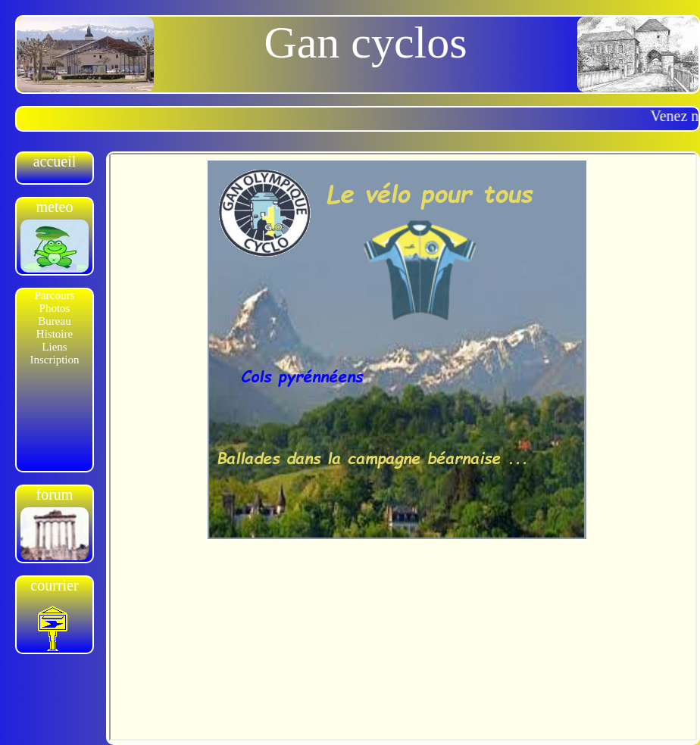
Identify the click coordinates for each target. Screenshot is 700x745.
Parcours (55, 295)
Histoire (55, 334)
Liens (54, 347)
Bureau (54, 321)
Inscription (55, 360)
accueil (55, 161)
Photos (55, 308)
